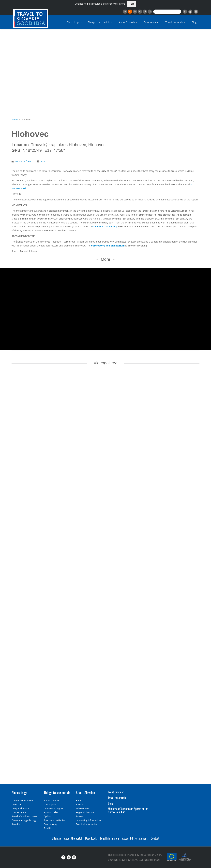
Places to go (74, 22)
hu (140, 11)
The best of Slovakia (22, 801)
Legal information (109, 838)
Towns (79, 816)
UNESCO (16, 804)
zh (150, 11)
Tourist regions (20, 812)
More (122, 4)
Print (43, 161)
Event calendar (151, 22)
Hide (131, 4)
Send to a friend (24, 161)
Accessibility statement (135, 838)
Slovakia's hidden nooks (24, 816)
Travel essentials (176, 22)
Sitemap (56, 838)
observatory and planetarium (108, 246)
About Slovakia (128, 22)
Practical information (87, 824)
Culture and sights (53, 808)
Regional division (85, 812)
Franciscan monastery (105, 226)
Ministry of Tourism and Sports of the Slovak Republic (128, 810)
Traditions (49, 828)
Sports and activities (54, 820)
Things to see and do (101, 22)
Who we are (82, 808)
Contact (155, 838)
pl (145, 11)
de (135, 11)
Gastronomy (50, 824)
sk (125, 11)
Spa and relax (51, 812)
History (80, 804)
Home (15, 120)
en (130, 11)
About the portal (73, 838)
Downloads (91, 838)
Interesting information (88, 820)
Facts (79, 801)
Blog (194, 22)
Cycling (47, 816)
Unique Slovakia (20, 808)
